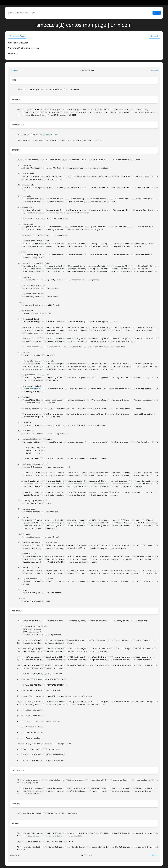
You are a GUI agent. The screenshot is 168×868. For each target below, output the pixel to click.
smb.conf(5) (36, 389)
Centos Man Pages (17, 36)
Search (157, 13)
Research (154, 36)
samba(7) (48, 135)
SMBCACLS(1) (16, 70)
